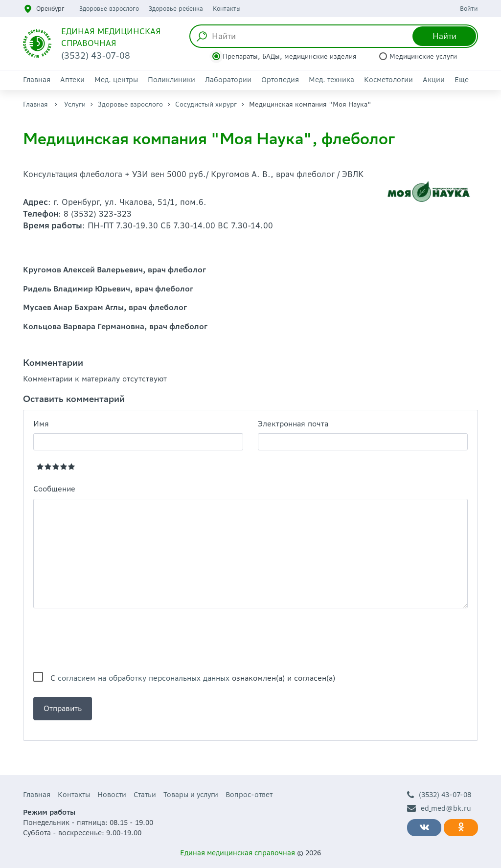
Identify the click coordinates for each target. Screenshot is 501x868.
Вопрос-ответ (249, 795)
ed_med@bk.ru (439, 809)
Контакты (227, 9)
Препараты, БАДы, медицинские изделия (290, 56)
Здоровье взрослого (109, 9)
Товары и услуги (191, 795)
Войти (469, 9)
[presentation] (108, 640)
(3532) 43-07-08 (439, 795)
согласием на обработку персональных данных (144, 678)
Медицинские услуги (423, 56)
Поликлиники (171, 80)
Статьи (145, 795)
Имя (41, 424)
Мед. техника (331, 80)
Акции (434, 80)
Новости (112, 795)
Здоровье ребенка (176, 9)
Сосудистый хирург (206, 104)
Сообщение (54, 489)
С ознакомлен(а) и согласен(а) (193, 678)
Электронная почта (293, 424)
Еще (462, 80)
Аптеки (72, 80)
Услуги (75, 104)
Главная (37, 80)
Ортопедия (280, 80)
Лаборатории (228, 80)
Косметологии (388, 80)
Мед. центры (116, 80)
